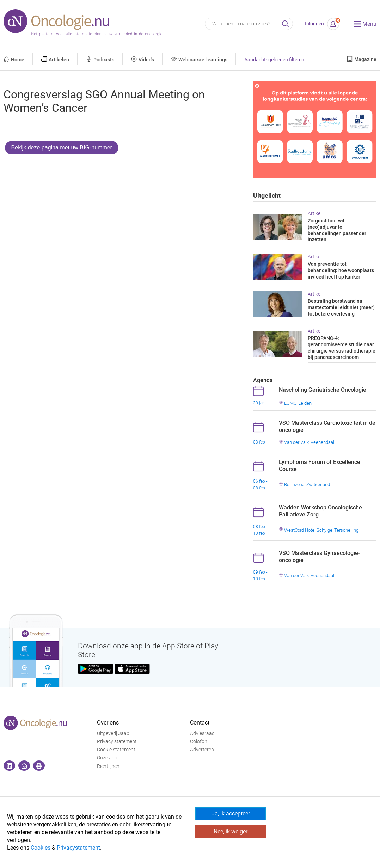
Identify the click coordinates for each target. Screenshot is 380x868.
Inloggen (314, 24)
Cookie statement (116, 750)
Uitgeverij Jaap (113, 733)
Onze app (107, 758)
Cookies (41, 848)
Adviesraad (202, 733)
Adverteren (202, 750)
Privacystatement (78, 848)
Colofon (199, 742)
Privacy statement (117, 742)
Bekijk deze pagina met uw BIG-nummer (62, 148)
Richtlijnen (108, 766)
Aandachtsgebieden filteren (274, 60)
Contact (200, 723)
